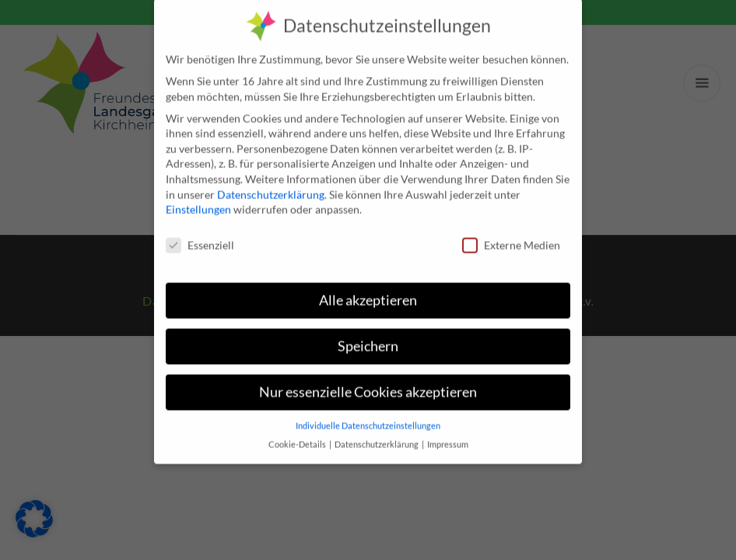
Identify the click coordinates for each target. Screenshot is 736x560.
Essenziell (200, 231)
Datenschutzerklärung (271, 179)
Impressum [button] (448, 430)
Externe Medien (511, 231)
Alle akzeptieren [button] (368, 286)
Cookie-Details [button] (298, 430)
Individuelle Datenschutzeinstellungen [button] (368, 411)
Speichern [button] (368, 332)
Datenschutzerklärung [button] (377, 430)
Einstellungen (198, 195)
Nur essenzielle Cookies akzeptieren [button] (368, 378)
